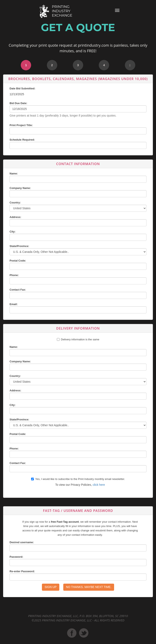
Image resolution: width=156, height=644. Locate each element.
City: (13, 232)
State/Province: (19, 246)
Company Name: (20, 188)
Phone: (14, 275)
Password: (16, 557)
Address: (15, 217)
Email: (14, 304)
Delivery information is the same (80, 339)
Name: (14, 173)
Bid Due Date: (18, 103)
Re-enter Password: (22, 571)
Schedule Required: (22, 140)
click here (99, 485)
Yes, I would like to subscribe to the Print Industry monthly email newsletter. (78, 479)
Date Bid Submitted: (22, 88)
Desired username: (22, 542)
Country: (15, 203)
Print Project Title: (21, 125)
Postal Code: (18, 261)
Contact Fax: (18, 290)
